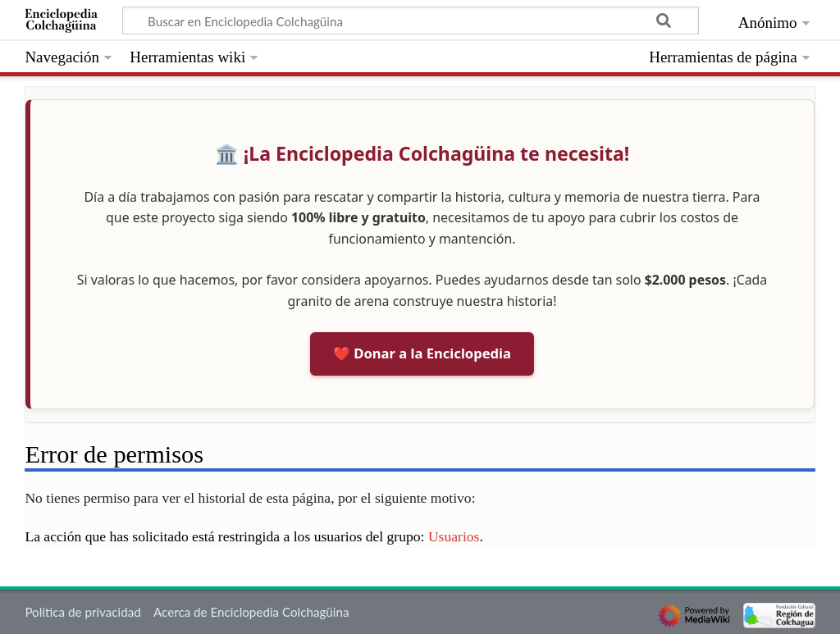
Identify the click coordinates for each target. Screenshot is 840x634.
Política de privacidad (82, 612)
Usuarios (454, 536)
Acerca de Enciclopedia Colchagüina (251, 612)
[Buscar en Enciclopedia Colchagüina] (411, 21)
